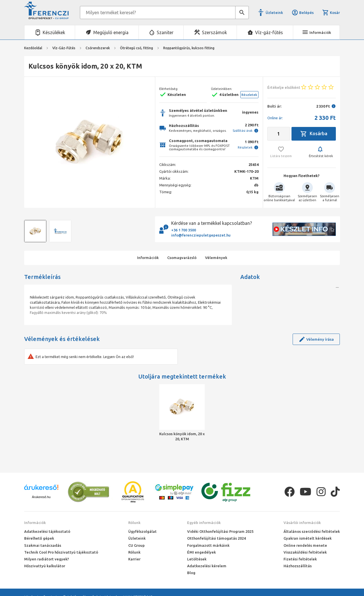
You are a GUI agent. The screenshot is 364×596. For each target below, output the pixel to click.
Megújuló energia (111, 32)
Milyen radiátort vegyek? (47, 559)
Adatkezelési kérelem (207, 566)
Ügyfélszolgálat (142, 531)
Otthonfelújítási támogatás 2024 (216, 538)
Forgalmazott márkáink (208, 545)
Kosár (331, 13)
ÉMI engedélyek (201, 552)
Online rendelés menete (305, 545)
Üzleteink (274, 13)
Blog (191, 573)
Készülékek (54, 32)
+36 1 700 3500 (184, 230)
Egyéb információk (204, 523)
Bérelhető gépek (39, 538)
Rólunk (134, 523)
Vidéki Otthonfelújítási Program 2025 (220, 531)
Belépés (303, 13)
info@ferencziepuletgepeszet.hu (201, 235)
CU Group (136, 545)
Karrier (134, 559)
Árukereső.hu (41, 497)
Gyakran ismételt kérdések (308, 538)
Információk (35, 523)
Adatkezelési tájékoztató (47, 531)
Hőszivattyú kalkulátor (45, 566)
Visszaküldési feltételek (305, 552)
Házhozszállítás (298, 566)
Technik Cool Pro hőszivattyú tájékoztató (61, 552)
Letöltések (197, 559)
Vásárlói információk (302, 523)
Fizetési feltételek (300, 559)
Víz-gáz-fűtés (269, 32)
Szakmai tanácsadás (43, 545)
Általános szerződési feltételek (312, 531)
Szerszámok (214, 32)
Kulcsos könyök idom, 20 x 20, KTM (182, 436)
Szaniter (165, 32)
